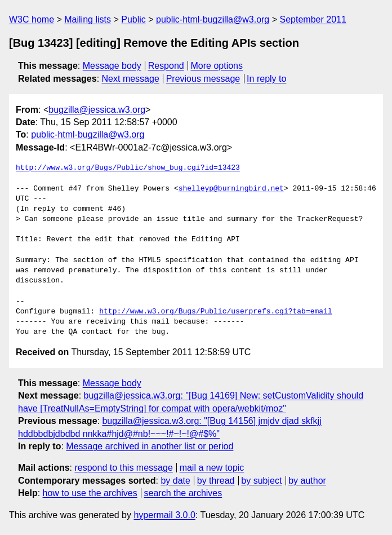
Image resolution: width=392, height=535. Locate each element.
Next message (131, 79)
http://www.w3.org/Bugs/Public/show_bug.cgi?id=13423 (128, 168)
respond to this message (123, 468)
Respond (166, 66)
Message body (112, 66)
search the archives (183, 493)
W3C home (32, 19)
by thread (216, 481)
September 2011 (313, 19)
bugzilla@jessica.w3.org (97, 110)
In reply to (266, 79)
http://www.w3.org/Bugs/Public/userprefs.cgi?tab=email (215, 312)
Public (133, 19)
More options (217, 66)
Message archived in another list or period (150, 446)
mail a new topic (212, 468)
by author (307, 481)
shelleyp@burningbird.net (231, 189)
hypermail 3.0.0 (164, 515)
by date (175, 481)
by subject (261, 481)
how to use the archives (90, 493)
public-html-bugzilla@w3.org (213, 19)
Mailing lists (88, 19)
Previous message (203, 79)
